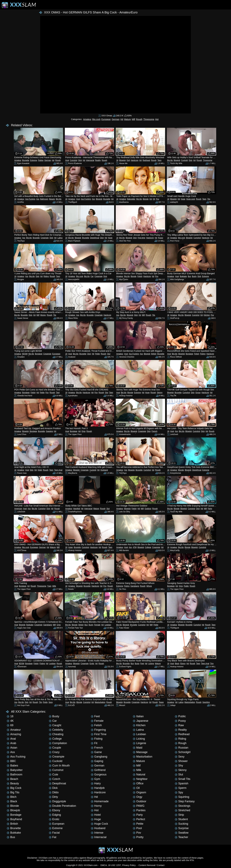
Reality (98, 160)
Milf (133, 119)
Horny (96, 806)
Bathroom (44, 199)
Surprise (182, 828)
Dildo (54, 792)
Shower (181, 761)
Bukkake (183, 276)
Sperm (181, 788)
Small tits (183, 779)
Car (92, 276)
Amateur (87, 119)
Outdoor (148, 509)
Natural (139, 774)
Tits (209, 199)
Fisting (41, 160)
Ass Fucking (30, 199)
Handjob (77, 509)
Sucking (181, 824)
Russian (182, 748)
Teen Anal (58, 470)
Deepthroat (95, 238)
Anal (67, 160)
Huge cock (191, 199)
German (116, 119)
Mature (127, 119)
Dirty (53, 797)
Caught (55, 725)
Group (198, 393)
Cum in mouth (59, 766)
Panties (139, 810)
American (18, 509)
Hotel (40, 470)
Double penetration (62, 806)
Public (186, 586)
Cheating (56, 734)
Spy (179, 792)
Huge (183, 199)
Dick (80, 160)
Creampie (45, 238)
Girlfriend (98, 770)
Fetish (140, 276)
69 (10, 725)
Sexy (51, 702)
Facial (54, 833)
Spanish (182, 783)
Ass (38, 199)
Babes (12, 766)
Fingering (98, 730)
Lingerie (139, 743)
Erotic (92, 664)
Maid (138, 748)
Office (138, 783)
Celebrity (56, 730)
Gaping (97, 761)
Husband (104, 470)
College (148, 547)
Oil (154, 199)
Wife (54, 586)
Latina (60, 238)
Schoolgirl (183, 752)
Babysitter (131, 199)
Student (181, 819)
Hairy (96, 783)
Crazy (54, 752)
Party (210, 509)
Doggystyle (57, 801)
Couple (55, 748)
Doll (128, 160)
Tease (161, 702)
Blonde (146, 199)
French (154, 431)
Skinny (160, 393)
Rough (139, 119)
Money (43, 315)
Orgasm (139, 792)
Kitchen (207, 315)
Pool (137, 828)
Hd (122, 119)
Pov (158, 199)
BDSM (25, 354)
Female (97, 625)
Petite (97, 354)
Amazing (14, 734)
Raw (179, 725)
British (154, 354)
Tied (58, 393)
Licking (151, 664)
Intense (97, 833)
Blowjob (123, 160)
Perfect (139, 819)
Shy (179, 766)
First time (141, 238)
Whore (149, 586)
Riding (46, 276)
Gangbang (135, 586)
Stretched (182, 810)
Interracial (90, 160)
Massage (140, 752)
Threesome (149, 119)
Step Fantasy (185, 801)
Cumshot (74, 160)
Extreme (34, 160)
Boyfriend (14, 819)
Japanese (141, 721)
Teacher (181, 837)
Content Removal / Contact (151, 865)
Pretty (45, 702)
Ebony (183, 664)
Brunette (26, 160)
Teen (159, 160)
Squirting (206, 702)
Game (96, 752)
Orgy (83, 431)
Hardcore (134, 160)
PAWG (139, 806)
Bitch (12, 797)
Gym (96, 779)
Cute (54, 774)
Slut (109, 354)
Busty (194, 276)
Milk (137, 770)
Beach (12, 779)
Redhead (146, 160)
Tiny (212, 664)
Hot (157, 119)
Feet (142, 664)
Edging (55, 815)
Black (177, 664)
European (106, 119)
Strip (179, 815)
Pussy (161, 238)
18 (117, 160)
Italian (138, 716)
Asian (71, 547)
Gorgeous (99, 774)
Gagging (49, 431)
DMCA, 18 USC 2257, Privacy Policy (118, 865)
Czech (55, 779)
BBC (11, 761)
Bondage (39, 354)
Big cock (96, 119)
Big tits (170, 160)
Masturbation (100, 702)
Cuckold (184, 160)
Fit (94, 743)
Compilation (58, 743)
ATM (135, 547)
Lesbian (108, 625)
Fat (53, 837)
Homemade (100, 801)
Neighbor (140, 779)
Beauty (52, 199)
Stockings (183, 806)
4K (10, 721)
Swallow (182, 833)
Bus (189, 276)
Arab (11, 743)
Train (49, 586)
